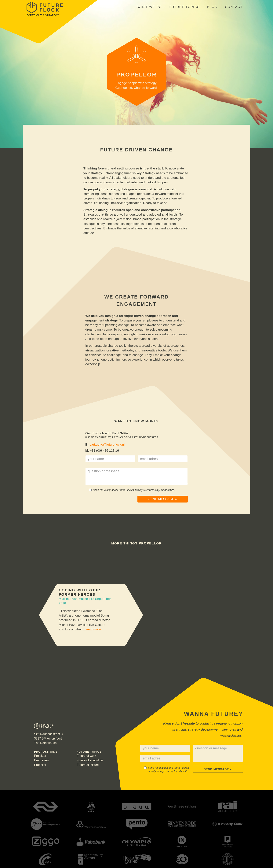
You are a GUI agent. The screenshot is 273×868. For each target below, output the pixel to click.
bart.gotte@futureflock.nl (107, 445)
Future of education (90, 760)
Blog (212, 7)
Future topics (184, 7)
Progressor (42, 760)
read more (93, 629)
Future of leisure (88, 765)
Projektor (40, 756)
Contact (234, 7)
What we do (150, 7)
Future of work (86, 756)
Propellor (40, 765)
